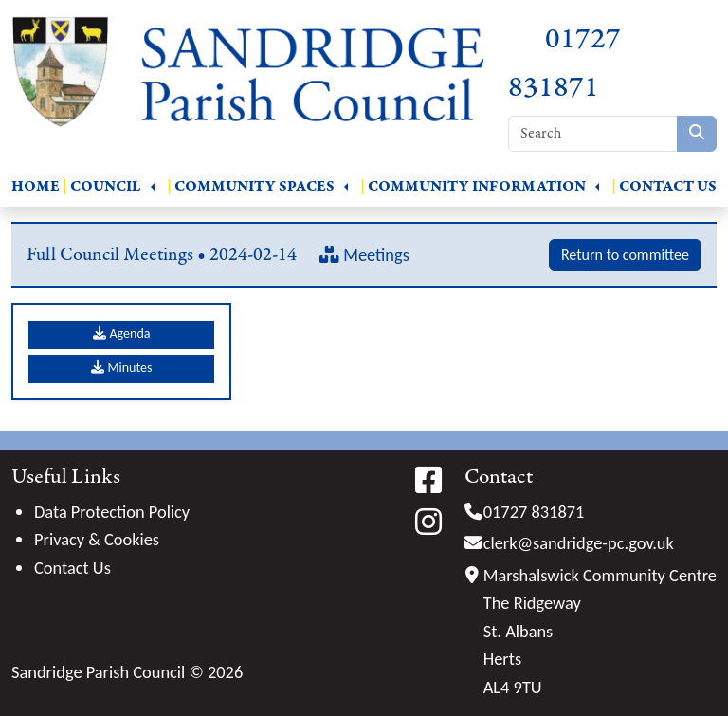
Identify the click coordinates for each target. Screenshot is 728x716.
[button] (153, 187)
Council (106, 186)
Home (36, 186)
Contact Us (668, 186)
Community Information (477, 186)
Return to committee (625, 255)
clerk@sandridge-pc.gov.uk (579, 543)
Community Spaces (255, 186)
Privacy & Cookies (97, 539)
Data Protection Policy (112, 512)
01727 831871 (534, 512)
